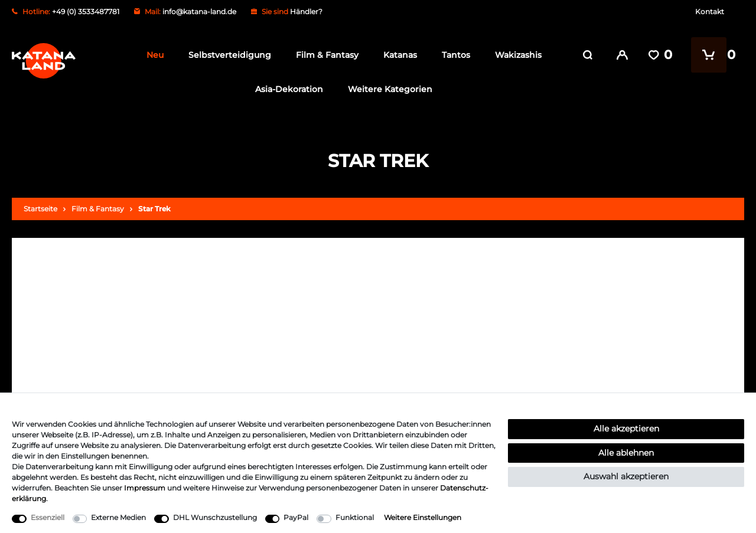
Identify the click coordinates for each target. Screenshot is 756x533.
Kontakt (710, 12)
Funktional (355, 517)
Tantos (452, 55)
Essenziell (48, 517)
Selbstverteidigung (226, 55)
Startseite (40, 209)
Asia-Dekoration (286, 89)
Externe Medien (118, 517)
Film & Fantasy (324, 55)
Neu (151, 55)
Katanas (397, 55)
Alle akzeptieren (626, 429)
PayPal (296, 517)
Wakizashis (515, 55)
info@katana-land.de (199, 12)
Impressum (145, 488)
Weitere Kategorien (387, 89)
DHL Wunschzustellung (215, 517)
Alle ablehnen (626, 453)
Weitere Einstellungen (423, 517)
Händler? (306, 12)
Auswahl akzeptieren (626, 476)
